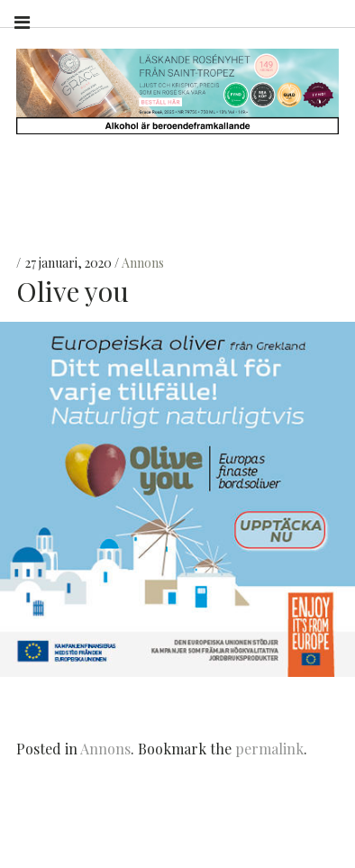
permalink (269, 749)
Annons (143, 263)
